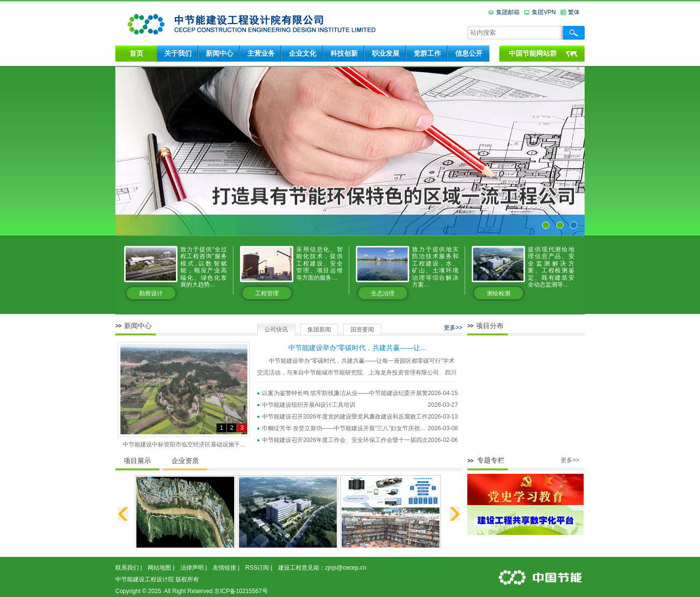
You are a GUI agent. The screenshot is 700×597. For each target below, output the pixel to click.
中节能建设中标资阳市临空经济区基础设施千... (184, 444)
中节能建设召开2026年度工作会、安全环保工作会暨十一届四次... (347, 440)
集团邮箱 (508, 12)
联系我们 (127, 568)
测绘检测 (499, 293)
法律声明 (192, 568)
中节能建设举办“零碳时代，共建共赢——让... (357, 348)
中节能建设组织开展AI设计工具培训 (309, 405)
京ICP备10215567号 (241, 591)
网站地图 (159, 568)
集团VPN (544, 12)
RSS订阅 (257, 568)
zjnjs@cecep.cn (346, 568)
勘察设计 (151, 293)
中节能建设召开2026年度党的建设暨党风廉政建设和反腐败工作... (347, 417)
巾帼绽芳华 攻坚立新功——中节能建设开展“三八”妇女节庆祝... (343, 428)
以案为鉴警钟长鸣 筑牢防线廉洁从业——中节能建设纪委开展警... (347, 393)
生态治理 (383, 293)
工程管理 (267, 293)
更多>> (453, 328)
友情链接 (224, 568)
